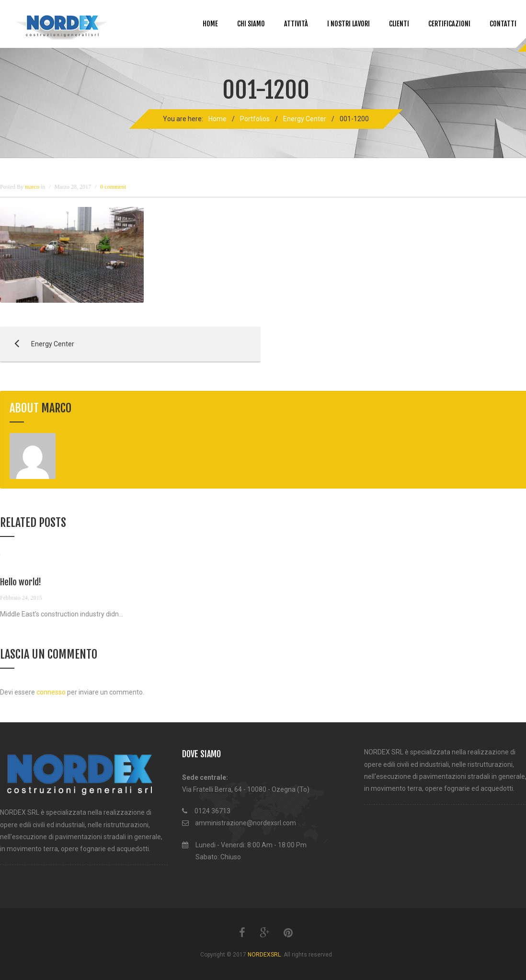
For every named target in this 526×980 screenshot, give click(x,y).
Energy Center (305, 119)
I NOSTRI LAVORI (349, 24)
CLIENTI (399, 24)
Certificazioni (449, 24)
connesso (51, 692)
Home (210, 24)
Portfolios (255, 119)
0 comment (113, 187)
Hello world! (21, 582)
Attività (296, 24)
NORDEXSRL (264, 955)
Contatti (503, 24)
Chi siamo (251, 24)
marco (56, 408)
